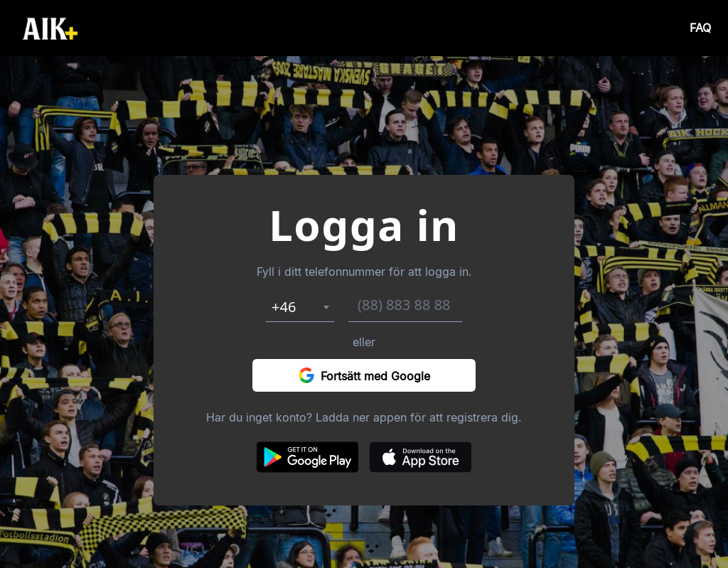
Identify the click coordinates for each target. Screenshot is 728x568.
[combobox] (300, 307)
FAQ (700, 28)
